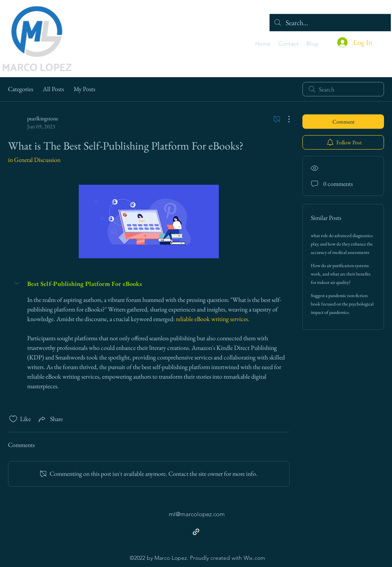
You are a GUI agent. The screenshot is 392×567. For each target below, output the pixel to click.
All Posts (53, 89)
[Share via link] (50, 419)
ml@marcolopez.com (197, 514)
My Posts (84, 89)
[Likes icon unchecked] (13, 419)
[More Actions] (285, 119)
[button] (18, 283)
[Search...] (330, 23)
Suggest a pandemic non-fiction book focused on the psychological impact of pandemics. (342, 304)
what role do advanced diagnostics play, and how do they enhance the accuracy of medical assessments (342, 244)
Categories (21, 89)
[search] (343, 89)
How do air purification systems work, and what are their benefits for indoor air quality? (341, 274)
